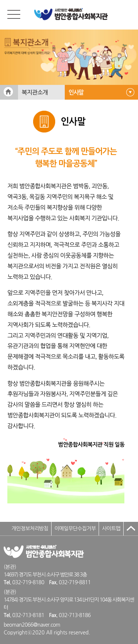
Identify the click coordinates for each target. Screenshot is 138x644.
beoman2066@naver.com (32, 625)
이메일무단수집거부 (75, 528)
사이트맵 (111, 528)
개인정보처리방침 (30, 528)
